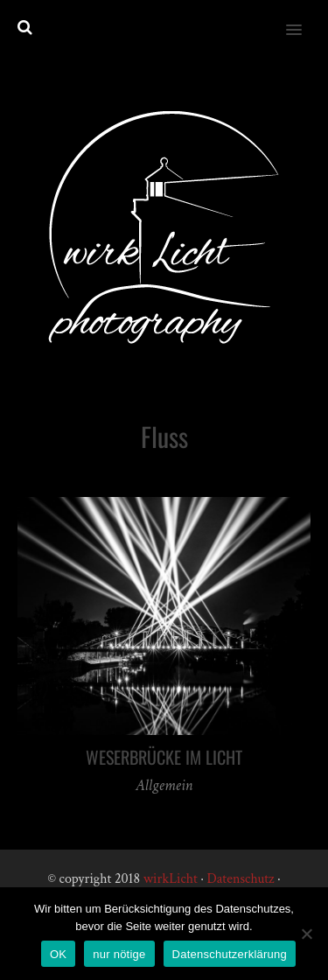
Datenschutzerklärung (230, 954)
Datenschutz (240, 879)
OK (58, 954)
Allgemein (164, 785)
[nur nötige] (306, 934)
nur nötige (119, 954)
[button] (304, 18)
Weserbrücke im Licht (164, 757)
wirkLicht (171, 879)
